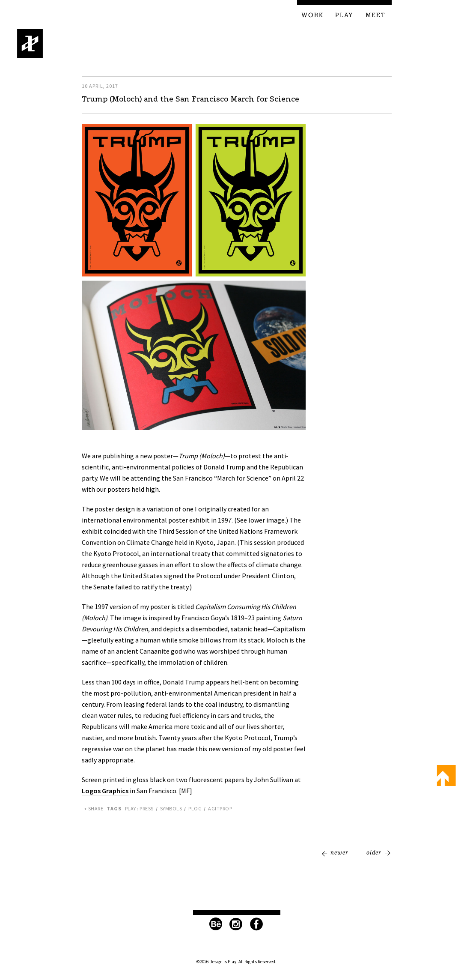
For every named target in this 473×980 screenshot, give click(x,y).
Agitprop (220, 808)
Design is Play (30, 43)
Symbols (171, 808)
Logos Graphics (105, 791)
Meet (376, 15)
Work (312, 15)
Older (374, 852)
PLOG (195, 808)
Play (344, 15)
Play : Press (139, 808)
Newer (339, 852)
